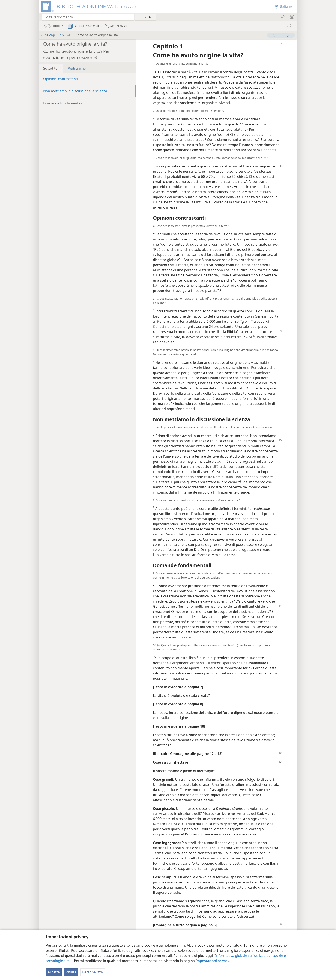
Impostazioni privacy (212, 961)
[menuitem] (292, 17)
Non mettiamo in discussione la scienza (75, 91)
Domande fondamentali (63, 103)
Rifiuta (71, 972)
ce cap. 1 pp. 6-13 (56, 35)
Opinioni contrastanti (61, 79)
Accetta (54, 972)
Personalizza (93, 972)
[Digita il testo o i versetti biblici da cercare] (86, 17)
